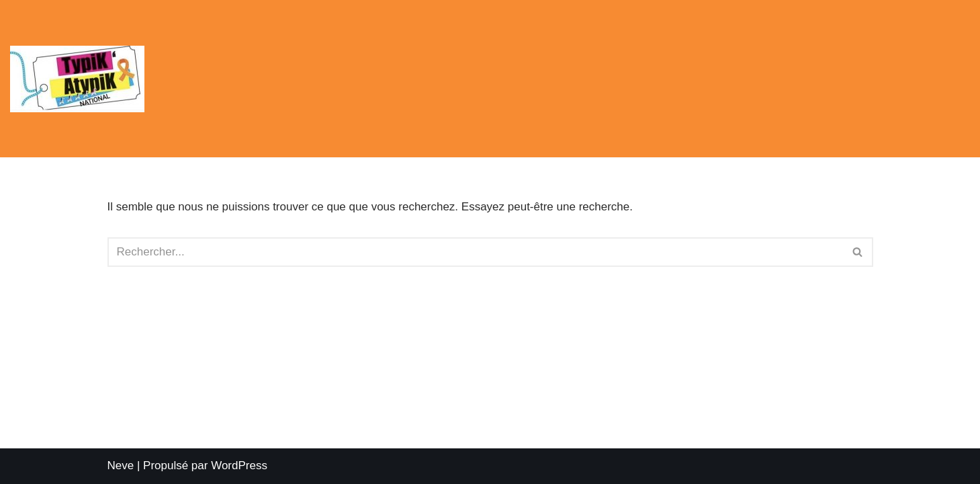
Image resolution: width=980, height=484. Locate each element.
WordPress (239, 466)
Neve (121, 466)
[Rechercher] (475, 252)
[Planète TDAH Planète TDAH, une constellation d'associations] (81, 79)
